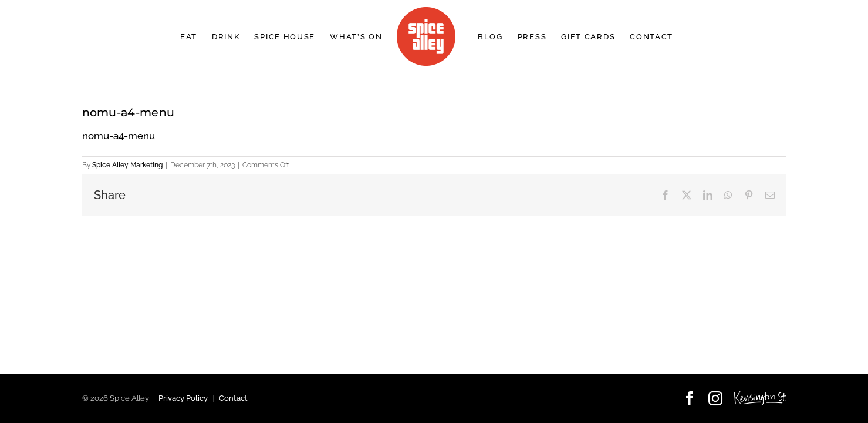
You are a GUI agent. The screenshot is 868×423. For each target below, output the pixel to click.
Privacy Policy (183, 398)
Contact (233, 398)
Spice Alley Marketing (127, 165)
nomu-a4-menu (119, 136)
